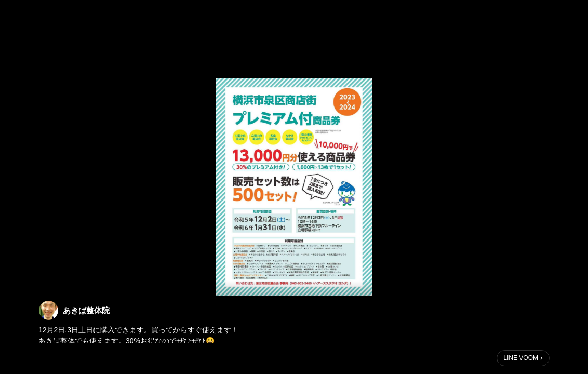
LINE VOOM (521, 358)
